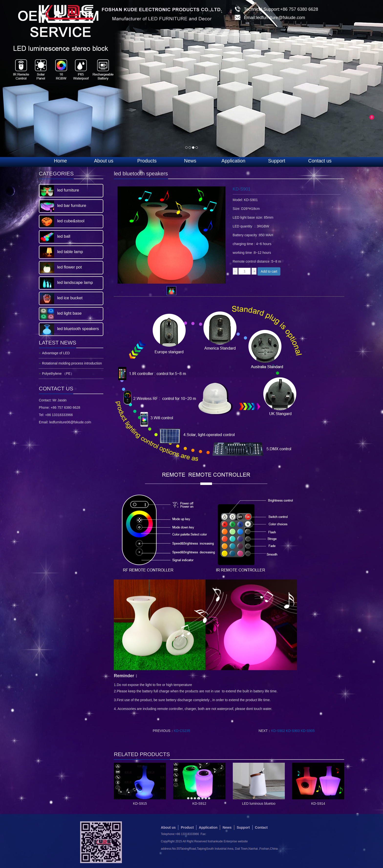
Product (187, 827)
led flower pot (69, 267)
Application (234, 161)
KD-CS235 (182, 731)
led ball (64, 236)
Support (277, 161)
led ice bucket (70, 298)
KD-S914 (318, 804)
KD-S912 (199, 804)
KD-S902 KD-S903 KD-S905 (293, 731)
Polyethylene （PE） (58, 374)
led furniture (68, 190)
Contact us (320, 161)
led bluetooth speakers (78, 329)
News (190, 161)
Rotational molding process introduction (72, 363)
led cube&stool (71, 221)
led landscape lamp (75, 283)
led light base (69, 313)
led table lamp (70, 252)
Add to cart (269, 271)
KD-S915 (140, 804)
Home (60, 161)
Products (147, 161)
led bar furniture (72, 206)
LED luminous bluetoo (259, 804)
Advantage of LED (56, 353)
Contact (261, 827)
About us (104, 161)
